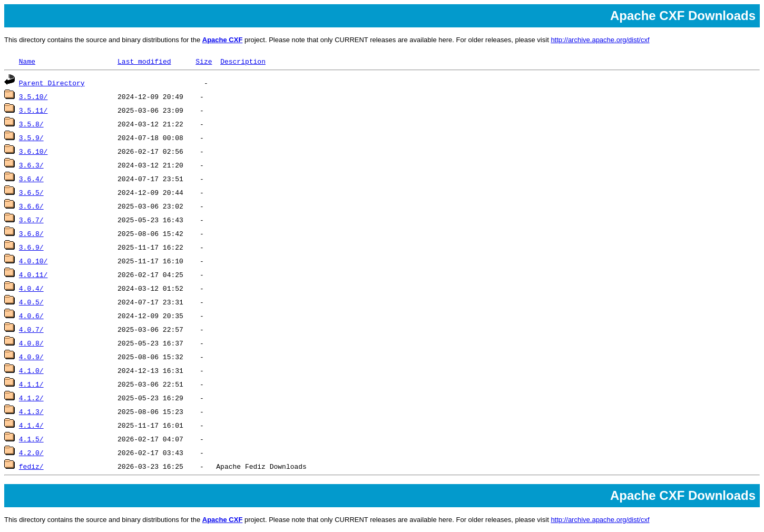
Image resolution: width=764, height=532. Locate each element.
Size (204, 61)
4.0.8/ (31, 343)
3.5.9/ (31, 137)
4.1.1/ (31, 384)
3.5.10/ (33, 96)
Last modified (144, 61)
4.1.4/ (31, 425)
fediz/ (31, 466)
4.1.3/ (31, 411)
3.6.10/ (33, 151)
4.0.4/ (31, 288)
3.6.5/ (31, 192)
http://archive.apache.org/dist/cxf (600, 40)
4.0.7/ (31, 329)
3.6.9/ (31, 247)
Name (27, 61)
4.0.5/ (31, 302)
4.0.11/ (33, 274)
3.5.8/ (31, 124)
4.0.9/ (31, 357)
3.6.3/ (31, 165)
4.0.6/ (31, 316)
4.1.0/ (31, 370)
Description (243, 61)
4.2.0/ (31, 452)
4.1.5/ (31, 439)
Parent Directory (52, 83)
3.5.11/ (33, 110)
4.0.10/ (33, 261)
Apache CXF (223, 40)
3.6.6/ (31, 206)
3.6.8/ (31, 233)
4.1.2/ (31, 398)
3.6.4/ (31, 179)
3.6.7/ (31, 220)
